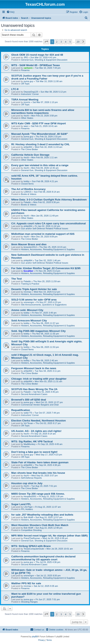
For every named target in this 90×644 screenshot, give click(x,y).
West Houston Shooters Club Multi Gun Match (40, 525)
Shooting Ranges (29, 602)
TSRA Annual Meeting (25, 100)
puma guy (28, 81)
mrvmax (27, 292)
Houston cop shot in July (27, 483)
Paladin (27, 202)
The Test (17, 279)
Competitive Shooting (31, 530)
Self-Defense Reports (31, 478)
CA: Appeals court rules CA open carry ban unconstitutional (48, 223)
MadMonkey (29, 444)
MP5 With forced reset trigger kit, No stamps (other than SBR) (49, 536)
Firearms (25, 70)
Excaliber (28, 271)
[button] (46, 42)
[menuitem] (10, 12)
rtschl (26, 116)
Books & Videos (29, 194)
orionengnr (29, 302)
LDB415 (27, 192)
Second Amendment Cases (34, 394)
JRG (26, 57)
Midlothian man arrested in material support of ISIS (43, 234)
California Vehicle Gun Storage (30, 155)
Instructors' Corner (30, 94)
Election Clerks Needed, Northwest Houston (39, 421)
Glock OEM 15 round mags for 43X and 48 (37, 55)
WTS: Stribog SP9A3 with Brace (31, 546)
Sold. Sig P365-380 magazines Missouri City (38, 331)
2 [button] (57, 42)
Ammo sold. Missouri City (27, 310)
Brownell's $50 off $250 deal (29, 400)
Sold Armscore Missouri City (29, 321)
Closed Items (27, 184)
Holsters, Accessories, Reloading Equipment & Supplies (48, 249)
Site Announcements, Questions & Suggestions (44, 305)
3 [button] (61, 42)
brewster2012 (30, 247)
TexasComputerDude (34, 549)
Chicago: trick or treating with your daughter (39, 379)
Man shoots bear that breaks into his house (38, 473)
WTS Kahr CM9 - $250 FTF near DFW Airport (39, 123)
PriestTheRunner (32, 538)
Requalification (21, 410)
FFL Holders (27, 509)
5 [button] (70, 42)
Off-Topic (25, 84)
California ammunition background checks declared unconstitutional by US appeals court (43, 558)
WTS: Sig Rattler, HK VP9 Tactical (32, 441)
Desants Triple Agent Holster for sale (34, 289)
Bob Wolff (28, 517)
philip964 (28, 147)
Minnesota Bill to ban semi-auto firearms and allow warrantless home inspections (43, 111)
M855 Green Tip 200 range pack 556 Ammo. (38, 494)
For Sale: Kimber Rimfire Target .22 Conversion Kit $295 (46, 268)
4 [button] (66, 42)
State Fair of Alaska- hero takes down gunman (40, 462)
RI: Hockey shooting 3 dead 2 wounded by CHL (40, 144)
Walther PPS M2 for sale (26, 583)
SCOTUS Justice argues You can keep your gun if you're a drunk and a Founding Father (47, 77)
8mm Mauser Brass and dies (29, 244)
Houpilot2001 (30, 496)
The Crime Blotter (29, 149)
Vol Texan (28, 423)
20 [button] (78, 42)
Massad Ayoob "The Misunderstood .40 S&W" (40, 134)
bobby (27, 181)
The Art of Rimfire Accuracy (28, 189)
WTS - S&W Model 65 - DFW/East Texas (36, 65)
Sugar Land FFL (21, 504)
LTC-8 (15, 89)
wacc (26, 126)
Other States (27, 118)
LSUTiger (28, 507)
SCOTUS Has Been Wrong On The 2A (34, 389)
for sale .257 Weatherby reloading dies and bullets (42, 515)
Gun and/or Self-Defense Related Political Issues (45, 228)
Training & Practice (30, 284)
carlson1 (28, 68)
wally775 (28, 413)
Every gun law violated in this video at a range (40, 165)
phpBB (35, 637)
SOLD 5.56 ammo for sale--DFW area (34, 300)
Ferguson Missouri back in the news (34, 368)
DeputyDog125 (31, 92)
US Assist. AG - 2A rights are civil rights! (36, 431)
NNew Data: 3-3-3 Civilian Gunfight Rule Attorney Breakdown (49, 200)
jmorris (27, 102)
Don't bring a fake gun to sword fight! (34, 452)
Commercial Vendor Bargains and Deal (40, 405)
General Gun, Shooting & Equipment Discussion (44, 60)
